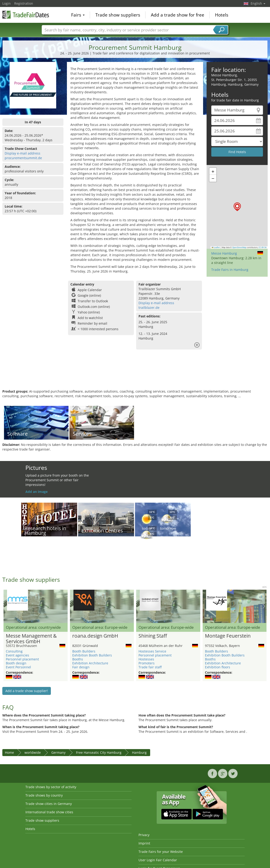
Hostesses (146, 659)
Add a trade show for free (178, 15)
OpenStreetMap (239, 247)
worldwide (33, 752)
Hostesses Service (152, 651)
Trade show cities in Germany (49, 804)
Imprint (144, 843)
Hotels (222, 15)
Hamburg (139, 752)
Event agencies (17, 655)
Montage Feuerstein (228, 636)
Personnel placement (22, 659)
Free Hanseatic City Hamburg (99, 752)
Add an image (36, 492)
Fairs (78, 15)
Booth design (16, 663)
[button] (237, 207)
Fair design (81, 667)
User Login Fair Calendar (158, 860)
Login (7, 3)
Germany (58, 752)
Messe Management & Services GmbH (31, 639)
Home (9, 752)
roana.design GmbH (95, 636)
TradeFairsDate (26, 14)
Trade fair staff (150, 667)
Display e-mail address (22, 153)
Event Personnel (18, 667)
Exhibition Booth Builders (92, 655)
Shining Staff (153, 636)
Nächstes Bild (264, 606)
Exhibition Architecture (90, 663)
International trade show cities (49, 812)
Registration (24, 3)
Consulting (14, 651)
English (258, 3)
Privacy (144, 835)
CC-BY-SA (263, 247)
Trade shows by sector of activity (51, 787)
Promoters (147, 663)
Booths (78, 659)
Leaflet (216, 247)
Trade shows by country (44, 795)
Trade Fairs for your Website (161, 852)
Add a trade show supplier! (27, 691)
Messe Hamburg (224, 253)
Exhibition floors (218, 667)
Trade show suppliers (118, 15)
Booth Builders (84, 651)
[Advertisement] (134, 374)
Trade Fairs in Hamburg (230, 270)
